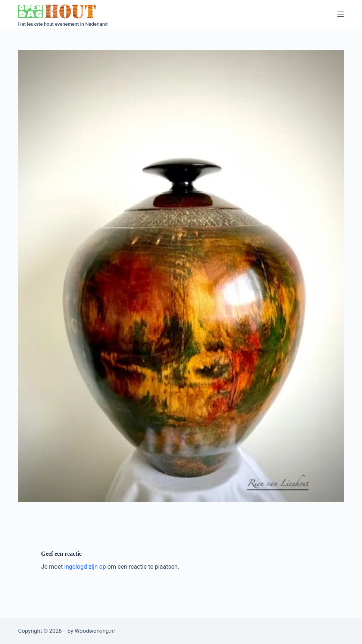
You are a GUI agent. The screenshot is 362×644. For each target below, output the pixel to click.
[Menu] (341, 14)
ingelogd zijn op (85, 567)
